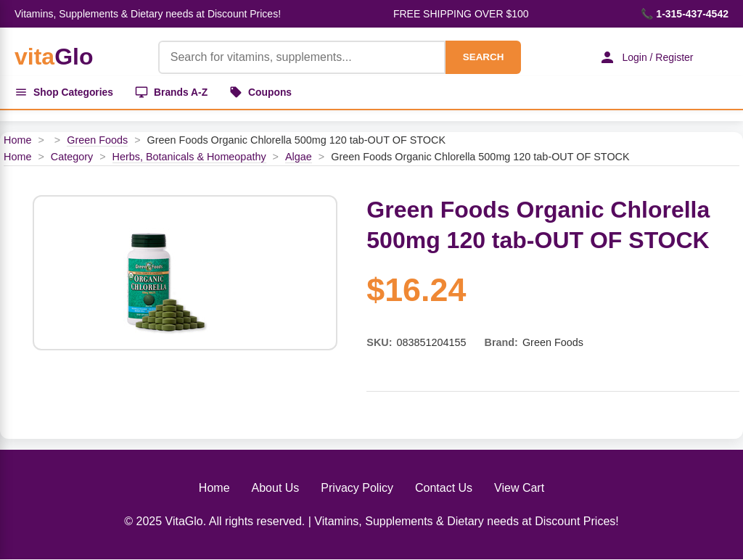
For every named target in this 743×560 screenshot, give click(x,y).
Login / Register (645, 57)
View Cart (519, 489)
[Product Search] (300, 57)
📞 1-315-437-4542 (685, 14)
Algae (299, 157)
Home (17, 141)
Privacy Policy (357, 489)
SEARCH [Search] (482, 57)
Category (72, 157)
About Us (276, 489)
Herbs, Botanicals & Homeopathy (189, 157)
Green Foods (97, 141)
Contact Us (444, 489)
